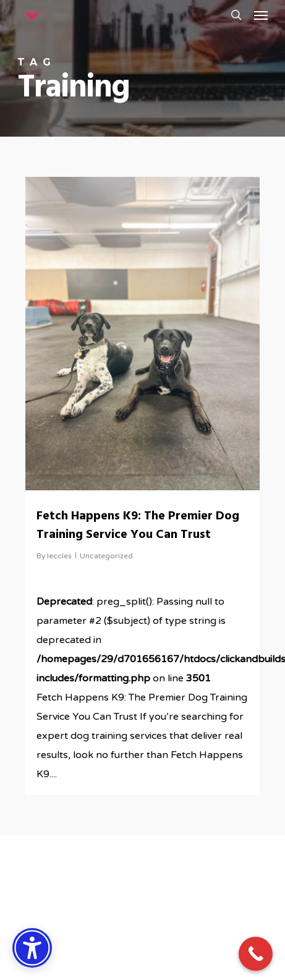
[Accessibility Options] (32, 948)
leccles (59, 556)
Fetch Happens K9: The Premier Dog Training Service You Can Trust (138, 526)
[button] (261, 15)
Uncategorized (106, 556)
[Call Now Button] (256, 954)
